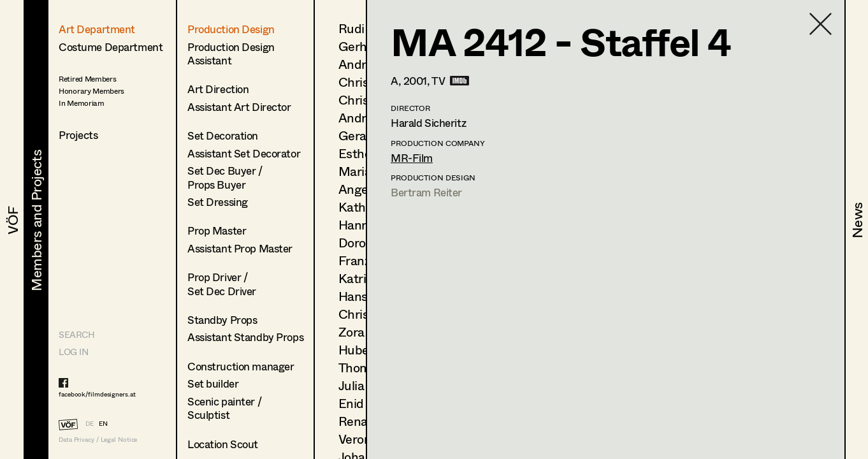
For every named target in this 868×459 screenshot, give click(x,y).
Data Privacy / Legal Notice (98, 440)
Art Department (97, 29)
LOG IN (73, 352)
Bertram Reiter (426, 192)
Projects (78, 135)
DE (90, 423)
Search (76, 334)
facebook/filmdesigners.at (97, 394)
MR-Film (412, 158)
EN (103, 423)
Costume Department (111, 47)
